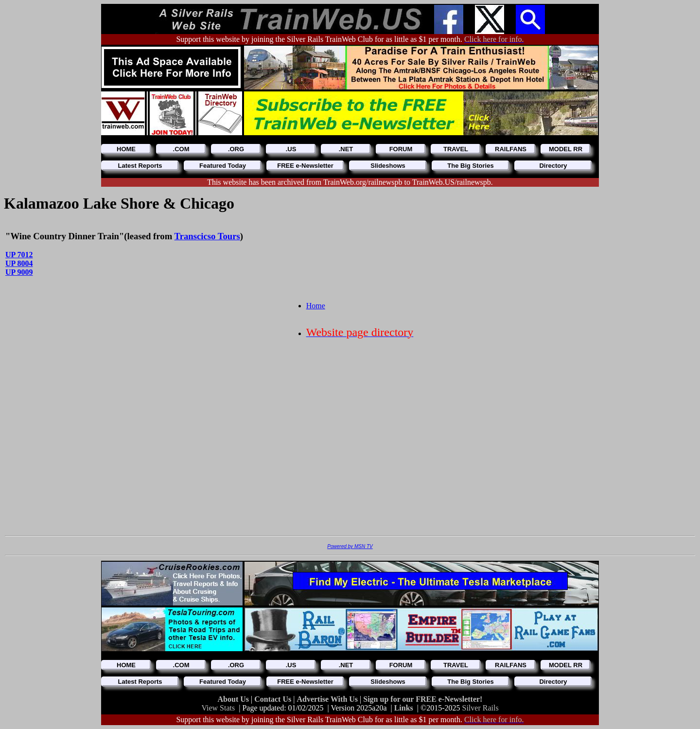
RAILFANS (511, 149)
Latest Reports (140, 166)
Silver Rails (481, 708)
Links (404, 708)
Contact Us (274, 699)
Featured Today (223, 166)
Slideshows (388, 166)
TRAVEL (456, 149)
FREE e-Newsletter (305, 166)
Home (316, 306)
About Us (234, 699)
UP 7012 (19, 255)
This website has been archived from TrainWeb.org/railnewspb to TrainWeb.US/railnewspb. (350, 182)
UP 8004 (19, 263)
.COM (181, 149)
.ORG (236, 149)
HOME (126, 149)
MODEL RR (566, 149)
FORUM (401, 149)
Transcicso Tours (207, 236)
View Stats (218, 708)
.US (291, 149)
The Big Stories (470, 166)
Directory (553, 166)
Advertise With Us (328, 699)
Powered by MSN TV (350, 546)
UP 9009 (19, 272)
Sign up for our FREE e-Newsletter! (423, 699)
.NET (346, 149)
